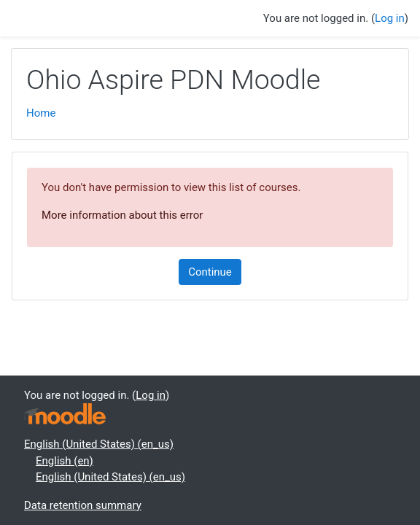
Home (41, 113)
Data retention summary (83, 505)
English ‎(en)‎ (65, 461)
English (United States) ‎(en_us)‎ (99, 444)
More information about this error (122, 215)
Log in (390, 18)
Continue (210, 272)
